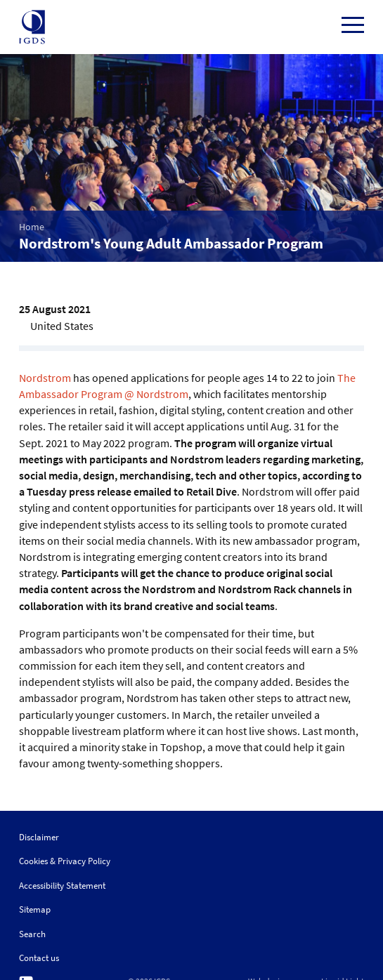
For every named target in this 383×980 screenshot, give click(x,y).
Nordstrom (45, 378)
